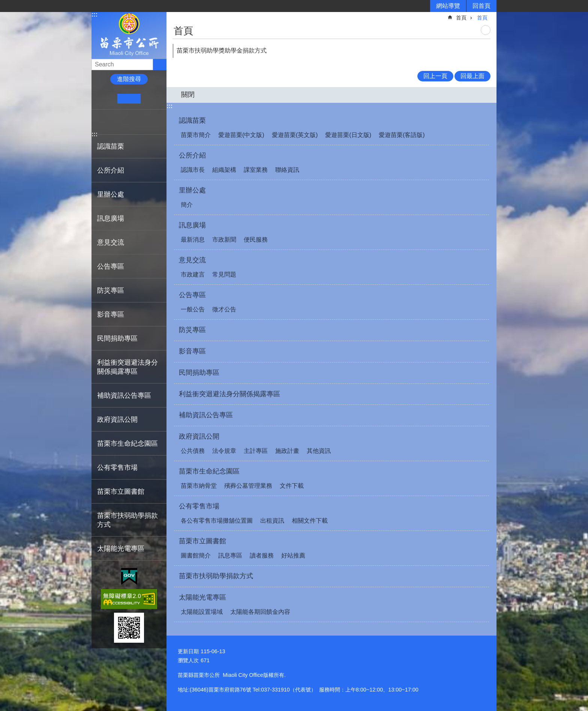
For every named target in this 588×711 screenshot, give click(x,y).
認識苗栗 (192, 120)
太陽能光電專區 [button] (121, 549)
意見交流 (192, 260)
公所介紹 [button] (111, 170)
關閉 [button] (188, 95)
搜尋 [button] (160, 65)
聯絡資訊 (287, 170)
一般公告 (193, 309)
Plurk (112, 122)
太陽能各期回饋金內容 (260, 612)
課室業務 (256, 170)
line (135, 122)
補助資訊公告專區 (124, 395)
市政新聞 (224, 240)
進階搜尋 (129, 79)
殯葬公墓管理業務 (248, 486)
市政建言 (193, 274)
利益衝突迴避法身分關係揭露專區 (127, 367)
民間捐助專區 (117, 338)
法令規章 (224, 451)
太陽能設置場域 (202, 612)
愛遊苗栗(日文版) (348, 135)
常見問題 (224, 274)
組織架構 (224, 170)
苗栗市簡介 (196, 135)
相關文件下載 (310, 521)
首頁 (461, 18)
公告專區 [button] (111, 266)
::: (94, 14)
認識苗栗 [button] (111, 146)
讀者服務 (262, 555)
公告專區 (192, 295)
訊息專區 (230, 555)
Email (146, 122)
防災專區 (111, 290)
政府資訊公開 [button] (117, 419)
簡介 (187, 205)
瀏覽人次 (188, 660)
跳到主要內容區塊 (4, 4)
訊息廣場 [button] (111, 218)
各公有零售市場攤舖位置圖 (217, 521)
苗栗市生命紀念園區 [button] (127, 443)
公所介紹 (192, 155)
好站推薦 (293, 555)
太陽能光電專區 (202, 597)
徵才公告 (224, 309)
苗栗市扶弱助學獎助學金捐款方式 (222, 50)
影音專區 (111, 314)
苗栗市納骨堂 (199, 486)
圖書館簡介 (196, 555)
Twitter (123, 122)
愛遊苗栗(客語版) (402, 135)
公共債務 (193, 451)
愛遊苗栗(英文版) (295, 135)
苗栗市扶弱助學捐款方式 (127, 520)
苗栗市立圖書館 (202, 541)
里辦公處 (192, 190)
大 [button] (152, 99)
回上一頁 (435, 76)
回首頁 (481, 6)
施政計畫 (287, 451)
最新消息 (193, 240)
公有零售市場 (199, 506)
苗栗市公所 (129, 35)
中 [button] (129, 99)
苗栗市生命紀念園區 (209, 471)
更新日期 (188, 651)
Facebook (100, 122)
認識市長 (193, 170)
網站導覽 (448, 6)
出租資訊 (272, 521)
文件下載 (292, 486)
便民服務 (256, 240)
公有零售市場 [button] (117, 467)
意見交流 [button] (111, 242)
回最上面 (472, 76)
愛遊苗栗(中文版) (241, 135)
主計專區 (256, 451)
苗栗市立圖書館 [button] (121, 492)
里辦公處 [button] (111, 194)
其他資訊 (319, 451)
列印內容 (486, 30)
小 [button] (106, 99)
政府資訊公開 (199, 436)
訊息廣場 (192, 225)
